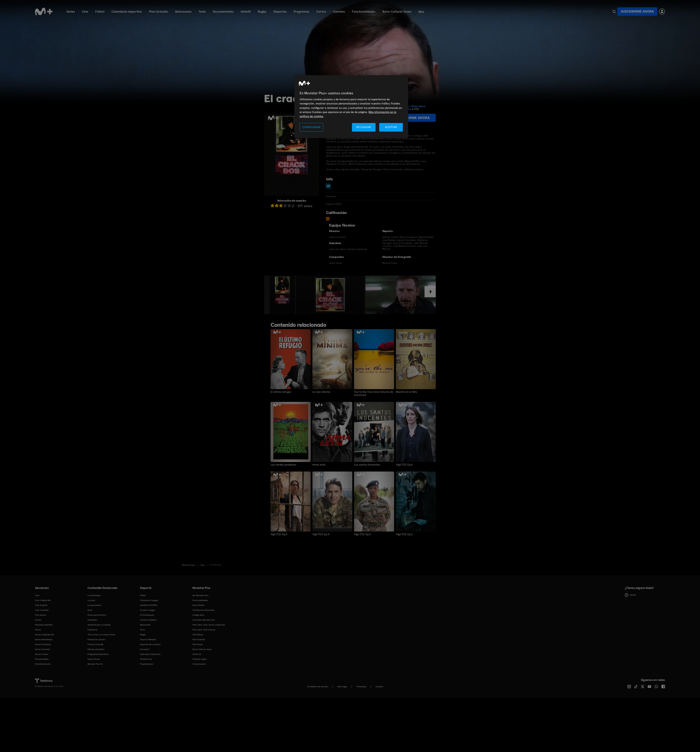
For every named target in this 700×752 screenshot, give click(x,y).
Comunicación (199, 664)
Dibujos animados (96, 649)
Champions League (149, 600)
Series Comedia (42, 649)
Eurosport (145, 649)
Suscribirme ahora (637, 11)
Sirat (90, 610)
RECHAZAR (364, 127)
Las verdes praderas (283, 465)
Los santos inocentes (367, 465)
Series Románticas (44, 639)
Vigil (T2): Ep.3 (362, 534)
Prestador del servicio (318, 687)
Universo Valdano (148, 620)
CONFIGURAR (311, 127)
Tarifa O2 (197, 654)
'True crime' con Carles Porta (101, 635)
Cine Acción (41, 615)
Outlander (92, 620)
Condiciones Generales (204, 610)
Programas (301, 11)
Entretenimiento (43, 664)
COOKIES (379, 687)
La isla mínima (321, 392)
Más (421, 12)
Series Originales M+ (45, 635)
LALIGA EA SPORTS (149, 605)
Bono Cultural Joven (397, 11)
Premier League (148, 610)
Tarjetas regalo (200, 659)
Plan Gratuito (159, 11)
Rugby (262, 11)
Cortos (321, 11)
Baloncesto (183, 11)
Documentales (223, 11)
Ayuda (630, 595)
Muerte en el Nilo (407, 392)
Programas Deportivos (98, 654)
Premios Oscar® (95, 644)
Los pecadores (94, 605)
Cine (85, 11)
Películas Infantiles (44, 625)
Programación (147, 664)
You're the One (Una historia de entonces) (374, 393)
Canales (339, 11)
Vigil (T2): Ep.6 (404, 465)
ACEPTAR (391, 127)
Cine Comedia (42, 610)
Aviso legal (342, 687)
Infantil (246, 11)
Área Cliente (198, 605)
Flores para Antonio (97, 615)
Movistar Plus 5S (95, 664)
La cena (91, 600)
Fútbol (100, 11)
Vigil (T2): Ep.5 (279, 534)
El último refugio (281, 392)
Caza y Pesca (94, 659)
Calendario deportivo (127, 11)
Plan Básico (198, 635)
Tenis (202, 11)
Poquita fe (92, 630)
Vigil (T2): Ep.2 (404, 534)
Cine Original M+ (43, 600)
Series (71, 11)
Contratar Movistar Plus (204, 620)
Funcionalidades (364, 11)
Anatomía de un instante (99, 625)
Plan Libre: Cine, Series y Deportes (209, 625)
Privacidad (361, 687)
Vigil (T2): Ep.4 (321, 534)
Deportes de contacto (150, 644)
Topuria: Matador (148, 639)
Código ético (198, 615)
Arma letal (319, 465)
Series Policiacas (43, 644)
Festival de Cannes (96, 639)
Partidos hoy (146, 659)
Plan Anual (198, 644)
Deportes (280, 11)
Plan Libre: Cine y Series (204, 630)
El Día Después (147, 615)
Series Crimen (42, 654)
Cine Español (41, 605)
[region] (351, 107)
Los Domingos (94, 595)
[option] (283, 295)
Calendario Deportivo (150, 654)
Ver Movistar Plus (200, 595)
